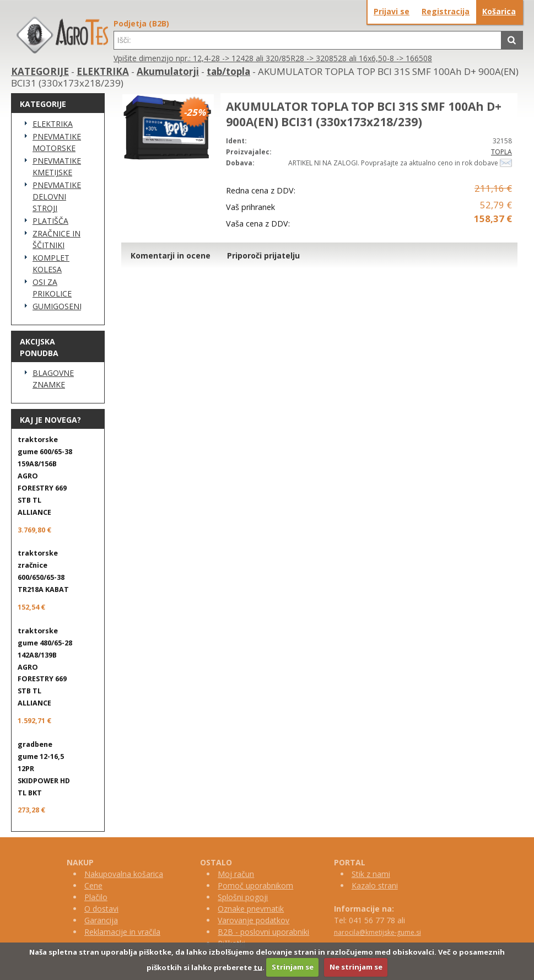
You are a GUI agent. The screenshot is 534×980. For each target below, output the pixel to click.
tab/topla (228, 71)
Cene (93, 885)
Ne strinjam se (356, 967)
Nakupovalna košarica (124, 874)
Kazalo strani (375, 885)
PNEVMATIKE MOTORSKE (57, 142)
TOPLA (501, 152)
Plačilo (96, 897)
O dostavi (101, 909)
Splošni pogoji (243, 897)
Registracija (446, 11)
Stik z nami (371, 874)
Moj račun (236, 874)
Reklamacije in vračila (122, 932)
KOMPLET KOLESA (51, 263)
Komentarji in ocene (171, 255)
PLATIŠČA (50, 221)
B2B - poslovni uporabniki (263, 932)
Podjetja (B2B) (141, 23)
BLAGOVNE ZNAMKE (53, 379)
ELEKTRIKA (103, 71)
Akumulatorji (168, 71)
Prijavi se (392, 11)
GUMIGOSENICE (57, 306)
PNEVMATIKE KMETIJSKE (57, 166)
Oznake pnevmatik (251, 909)
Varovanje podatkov (253, 920)
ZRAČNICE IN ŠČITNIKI (56, 239)
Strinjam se (293, 967)
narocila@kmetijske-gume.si (377, 932)
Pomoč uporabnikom (255, 885)
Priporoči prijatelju (263, 255)
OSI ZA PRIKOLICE (52, 288)
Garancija (101, 920)
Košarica (499, 11)
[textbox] (308, 40)
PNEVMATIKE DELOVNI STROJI (57, 196)
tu (258, 967)
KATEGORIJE (40, 71)
